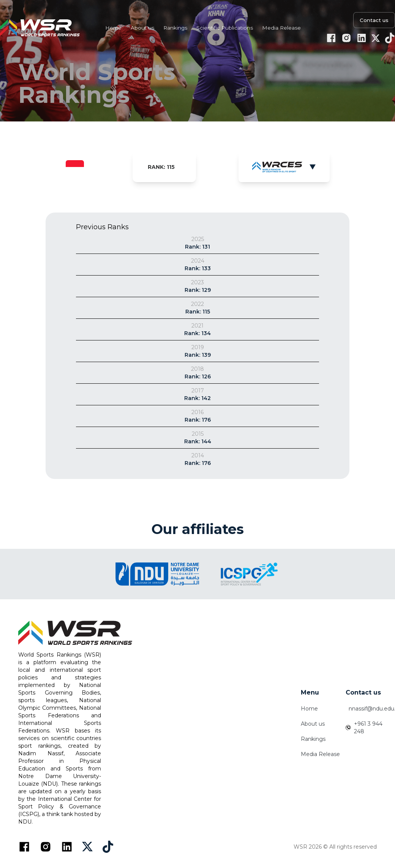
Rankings (313, 739)
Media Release (320, 754)
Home (309, 709)
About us (313, 724)
